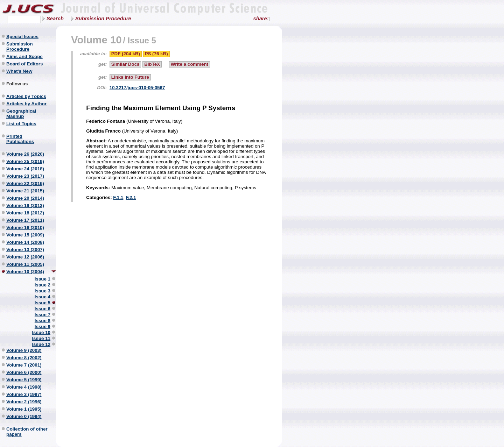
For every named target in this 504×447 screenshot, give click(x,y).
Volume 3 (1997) (24, 394)
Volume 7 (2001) (24, 365)
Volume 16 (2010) (25, 228)
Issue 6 (43, 309)
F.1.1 (118, 197)
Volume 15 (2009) (25, 235)
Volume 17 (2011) (25, 220)
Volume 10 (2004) (25, 272)
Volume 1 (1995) (24, 409)
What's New (19, 71)
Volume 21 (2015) (25, 191)
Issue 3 (43, 291)
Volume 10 (96, 40)
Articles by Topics (26, 96)
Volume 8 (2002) (24, 358)
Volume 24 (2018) (25, 169)
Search (55, 19)
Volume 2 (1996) (24, 402)
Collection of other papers (27, 432)
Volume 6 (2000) (24, 372)
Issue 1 (43, 279)
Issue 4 (43, 297)
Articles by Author (26, 104)
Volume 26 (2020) (25, 154)
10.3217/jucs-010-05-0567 (137, 88)
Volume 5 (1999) (24, 380)
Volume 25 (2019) (25, 161)
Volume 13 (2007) (25, 250)
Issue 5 (43, 303)
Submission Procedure (103, 19)
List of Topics (21, 124)
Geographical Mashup (21, 114)
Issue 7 (43, 315)
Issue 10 (41, 332)
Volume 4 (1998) (24, 387)
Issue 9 (43, 327)
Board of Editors (24, 64)
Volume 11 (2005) (25, 264)
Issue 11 (41, 338)
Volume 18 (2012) (25, 213)
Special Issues (22, 37)
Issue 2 (43, 285)
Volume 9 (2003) (24, 350)
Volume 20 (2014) (25, 198)
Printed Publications (20, 139)
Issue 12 (41, 344)
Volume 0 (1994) (24, 416)
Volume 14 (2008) (25, 242)
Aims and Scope (24, 56)
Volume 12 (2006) (25, 257)
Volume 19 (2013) (25, 205)
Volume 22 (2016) (25, 183)
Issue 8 (43, 321)
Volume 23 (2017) (25, 176)
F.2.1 (131, 197)
